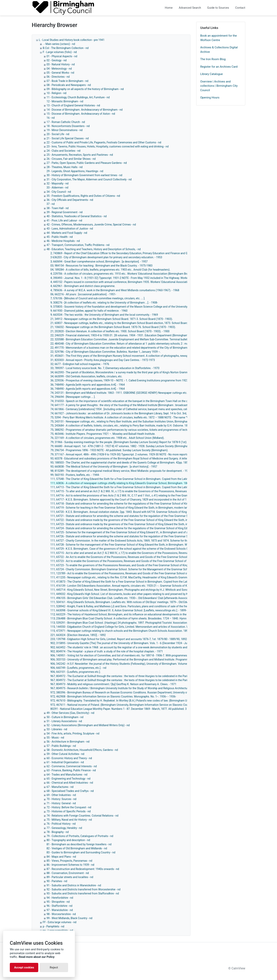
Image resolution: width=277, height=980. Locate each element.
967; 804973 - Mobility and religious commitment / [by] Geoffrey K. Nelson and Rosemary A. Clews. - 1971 (113, 684)
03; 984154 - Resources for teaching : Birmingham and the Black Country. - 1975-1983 (101, 266)
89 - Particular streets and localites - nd (70, 877)
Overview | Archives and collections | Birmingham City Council (219, 86)
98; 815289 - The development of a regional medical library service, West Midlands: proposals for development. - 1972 (121, 471)
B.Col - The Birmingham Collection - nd (66, 48)
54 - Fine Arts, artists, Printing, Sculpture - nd (73, 734)
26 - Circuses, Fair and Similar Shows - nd (71, 159)
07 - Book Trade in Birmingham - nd (67, 81)
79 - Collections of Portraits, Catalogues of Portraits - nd (80, 836)
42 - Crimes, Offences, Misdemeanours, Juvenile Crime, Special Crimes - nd (91, 225)
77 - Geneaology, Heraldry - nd (64, 828)
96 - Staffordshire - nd (59, 906)
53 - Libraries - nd (57, 729)
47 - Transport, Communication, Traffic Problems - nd (78, 245)
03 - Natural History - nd (61, 64)
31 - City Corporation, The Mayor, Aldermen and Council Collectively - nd (89, 179)
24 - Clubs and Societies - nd (63, 151)
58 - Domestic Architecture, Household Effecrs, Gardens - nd (82, 750)
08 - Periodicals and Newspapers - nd (69, 85)
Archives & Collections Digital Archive (219, 50)
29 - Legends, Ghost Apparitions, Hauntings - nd (75, 171)
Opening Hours (210, 98)
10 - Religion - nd (56, 93)
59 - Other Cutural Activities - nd (65, 754)
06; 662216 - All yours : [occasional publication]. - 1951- (83, 294)
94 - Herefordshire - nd (60, 898)
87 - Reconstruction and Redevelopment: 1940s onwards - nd (83, 869)
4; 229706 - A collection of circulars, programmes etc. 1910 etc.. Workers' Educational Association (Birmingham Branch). (122, 274)
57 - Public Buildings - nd (61, 746)
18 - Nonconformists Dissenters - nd (68, 126)
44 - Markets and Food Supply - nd (67, 233)
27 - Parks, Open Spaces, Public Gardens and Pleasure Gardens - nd (87, 163)
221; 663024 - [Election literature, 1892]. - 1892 (78, 635)
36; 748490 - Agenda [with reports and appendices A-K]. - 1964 (88, 385)
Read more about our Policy (37, 957)
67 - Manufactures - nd (60, 787)
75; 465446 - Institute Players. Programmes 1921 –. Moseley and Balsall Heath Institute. (103, 434)
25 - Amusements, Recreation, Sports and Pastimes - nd (80, 155)
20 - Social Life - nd (58, 134)
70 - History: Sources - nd (61, 799)
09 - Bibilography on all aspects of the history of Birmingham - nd (85, 89)
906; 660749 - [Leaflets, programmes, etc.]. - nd (78, 668)
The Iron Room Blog (213, 59)
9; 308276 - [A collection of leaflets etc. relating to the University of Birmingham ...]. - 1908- (104, 303)
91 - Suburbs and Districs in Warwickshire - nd (74, 885)
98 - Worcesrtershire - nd (61, 914)
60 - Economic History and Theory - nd (69, 758)
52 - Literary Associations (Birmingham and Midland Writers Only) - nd (88, 725)
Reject (54, 967)
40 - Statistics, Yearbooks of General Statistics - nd (77, 216)
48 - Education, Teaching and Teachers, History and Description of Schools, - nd (94, 249)
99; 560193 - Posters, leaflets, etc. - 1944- (75, 475)
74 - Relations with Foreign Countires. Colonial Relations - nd (82, 816)
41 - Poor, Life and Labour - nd (64, 220)
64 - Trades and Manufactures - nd (67, 775)
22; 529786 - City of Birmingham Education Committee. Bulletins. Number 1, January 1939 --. (106, 352)
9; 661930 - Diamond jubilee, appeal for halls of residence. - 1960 (89, 311)
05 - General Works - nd (60, 73)
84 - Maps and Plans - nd (61, 857)
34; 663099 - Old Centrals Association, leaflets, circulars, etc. (86, 376)
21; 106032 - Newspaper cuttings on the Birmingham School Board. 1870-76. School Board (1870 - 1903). (113, 327)
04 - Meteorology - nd (59, 69)
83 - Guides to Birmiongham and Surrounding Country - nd (81, 852)
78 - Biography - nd (58, 832)
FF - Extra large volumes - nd (60, 922)
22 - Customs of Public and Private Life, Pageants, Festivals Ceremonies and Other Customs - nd (104, 142)
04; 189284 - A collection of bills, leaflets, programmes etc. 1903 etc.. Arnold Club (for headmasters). (110, 270)
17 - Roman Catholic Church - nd (66, 122)
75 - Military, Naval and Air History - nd (69, 820)
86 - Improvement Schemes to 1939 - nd (70, 865)
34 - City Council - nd (59, 192)
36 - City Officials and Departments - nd (70, 200)
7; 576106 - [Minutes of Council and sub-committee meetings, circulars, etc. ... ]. (98, 298)
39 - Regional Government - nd (65, 212)
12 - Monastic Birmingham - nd (65, 101)
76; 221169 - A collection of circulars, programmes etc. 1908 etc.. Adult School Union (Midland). (107, 438)
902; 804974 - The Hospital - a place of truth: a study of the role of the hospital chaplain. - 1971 (107, 651)
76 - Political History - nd (61, 824)
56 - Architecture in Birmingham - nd (68, 742)
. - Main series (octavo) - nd (59, 44)
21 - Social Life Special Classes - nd (68, 138)
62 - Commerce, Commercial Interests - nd (72, 766)
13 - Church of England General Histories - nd (73, 105)
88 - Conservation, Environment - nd (68, 873)
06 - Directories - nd (58, 77)
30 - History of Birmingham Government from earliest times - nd (84, 175)
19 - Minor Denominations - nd (65, 130)
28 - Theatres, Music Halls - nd (65, 167)
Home (169, 8)
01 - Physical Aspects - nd (62, 56)
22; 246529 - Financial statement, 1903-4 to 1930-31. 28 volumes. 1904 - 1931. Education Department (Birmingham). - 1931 (124, 335)
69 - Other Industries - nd (61, 795)
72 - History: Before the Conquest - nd (69, 807)
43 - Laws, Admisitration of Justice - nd (70, 229)
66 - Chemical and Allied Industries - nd (70, 783)
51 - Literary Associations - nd (64, 721)
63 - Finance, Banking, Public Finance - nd (71, 770)
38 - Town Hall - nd (58, 208)
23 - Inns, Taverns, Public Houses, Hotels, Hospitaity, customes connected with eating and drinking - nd (108, 146)
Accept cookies (24, 967)
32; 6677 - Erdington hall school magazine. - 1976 (80, 364)
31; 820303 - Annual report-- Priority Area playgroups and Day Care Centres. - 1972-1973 (103, 360)
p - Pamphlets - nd (53, 926)
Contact (240, 8)
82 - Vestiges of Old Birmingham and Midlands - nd (77, 848)
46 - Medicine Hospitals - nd (63, 241)
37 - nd (51, 204)
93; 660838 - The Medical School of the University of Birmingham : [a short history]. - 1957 (104, 467)
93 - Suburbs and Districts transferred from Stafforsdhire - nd (83, 893)
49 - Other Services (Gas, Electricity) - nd (70, 713)
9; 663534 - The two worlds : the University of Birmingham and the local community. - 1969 (104, 315)
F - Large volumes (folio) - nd (60, 52)
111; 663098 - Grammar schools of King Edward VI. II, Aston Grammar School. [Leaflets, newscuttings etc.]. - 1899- (119, 610)
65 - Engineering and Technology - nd (68, 779)
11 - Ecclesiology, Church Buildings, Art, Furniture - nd (78, 97)
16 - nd (51, 118)
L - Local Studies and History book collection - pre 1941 (72, 40)
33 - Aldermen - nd (57, 188)
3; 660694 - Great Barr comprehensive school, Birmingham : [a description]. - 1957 (99, 262)
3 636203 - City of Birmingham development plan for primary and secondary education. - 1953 (106, 257)
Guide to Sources (218, 8)
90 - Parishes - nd (57, 881)
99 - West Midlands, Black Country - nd (69, 918)
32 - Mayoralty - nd (58, 183)
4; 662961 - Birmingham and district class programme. (83, 286)
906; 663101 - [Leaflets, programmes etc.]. (76, 672)
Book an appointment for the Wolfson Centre (219, 38)
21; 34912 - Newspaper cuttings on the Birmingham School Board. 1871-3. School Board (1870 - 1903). (112, 319)
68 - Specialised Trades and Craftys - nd (70, 791)
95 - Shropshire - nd (58, 902)
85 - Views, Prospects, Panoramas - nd (69, 861)
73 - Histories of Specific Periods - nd (69, 811)
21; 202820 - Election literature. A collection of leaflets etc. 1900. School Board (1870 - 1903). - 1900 (110, 331)
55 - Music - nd (55, 738)
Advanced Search (190, 8)
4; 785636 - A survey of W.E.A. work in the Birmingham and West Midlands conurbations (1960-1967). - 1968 (115, 290)
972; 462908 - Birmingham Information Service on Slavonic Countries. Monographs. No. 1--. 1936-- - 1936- (113, 697)
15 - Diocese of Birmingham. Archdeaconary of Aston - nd (81, 114)
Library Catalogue (212, 74)
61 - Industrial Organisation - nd (65, 762)
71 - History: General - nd (61, 803)
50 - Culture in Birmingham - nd (65, 717)
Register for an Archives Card (219, 67)
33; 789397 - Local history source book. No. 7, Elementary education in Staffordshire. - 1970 (105, 368)
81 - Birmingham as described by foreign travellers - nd (79, 844)
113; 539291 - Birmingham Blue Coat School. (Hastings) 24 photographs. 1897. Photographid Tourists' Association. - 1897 (123, 623)
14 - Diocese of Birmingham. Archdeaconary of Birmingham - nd (85, 110)
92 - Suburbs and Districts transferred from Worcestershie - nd (83, 889)
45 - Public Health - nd (60, 237)
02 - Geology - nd (57, 60)
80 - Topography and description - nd (68, 840)
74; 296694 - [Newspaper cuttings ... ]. (73, 397)
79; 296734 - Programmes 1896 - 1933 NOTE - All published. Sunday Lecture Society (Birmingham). (109, 450)
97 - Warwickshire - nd (60, 910)
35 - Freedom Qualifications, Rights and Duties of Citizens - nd (83, 196)
